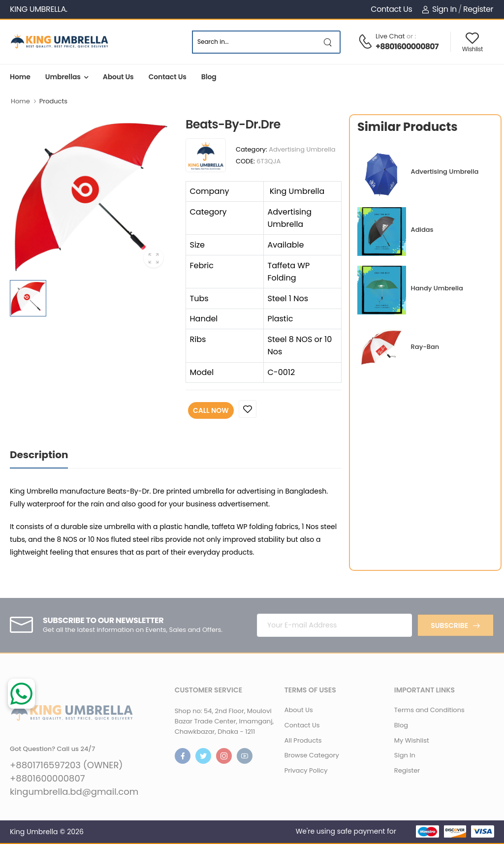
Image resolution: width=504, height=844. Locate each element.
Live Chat (390, 36)
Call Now (211, 410)
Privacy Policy (306, 770)
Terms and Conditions (429, 710)
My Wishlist (412, 740)
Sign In (439, 9)
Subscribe (449, 625)
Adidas (422, 230)
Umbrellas (63, 77)
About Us (118, 77)
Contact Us (391, 9)
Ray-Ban (425, 347)
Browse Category (312, 755)
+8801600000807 (407, 47)
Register (478, 9)
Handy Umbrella (437, 288)
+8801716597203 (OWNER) (66, 765)
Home (20, 77)
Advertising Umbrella (302, 149)
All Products (303, 740)
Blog (209, 77)
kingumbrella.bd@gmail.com (74, 792)
